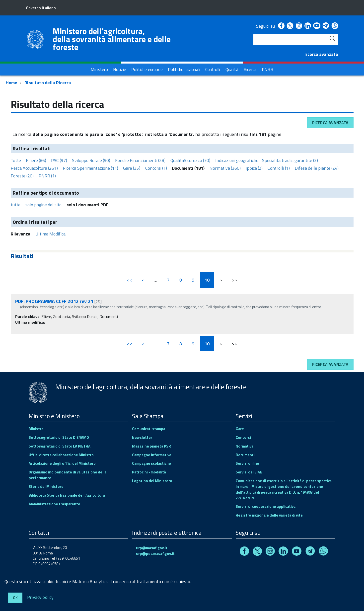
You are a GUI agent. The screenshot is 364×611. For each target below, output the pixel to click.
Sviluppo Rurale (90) (91, 160)
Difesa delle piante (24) (317, 168)
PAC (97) (59, 160)
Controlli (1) (279, 168)
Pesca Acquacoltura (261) (34, 168)
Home (12, 83)
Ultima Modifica (50, 234)
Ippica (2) (254, 168)
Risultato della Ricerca (48, 83)
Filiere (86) (36, 160)
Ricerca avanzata (330, 123)
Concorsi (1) (156, 168)
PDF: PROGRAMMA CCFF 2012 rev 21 (54, 301)
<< (129, 280)
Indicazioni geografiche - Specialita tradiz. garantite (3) (267, 160)
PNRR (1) (47, 176)
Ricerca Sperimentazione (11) (90, 168)
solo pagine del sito (43, 205)
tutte (16, 205)
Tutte (16, 160)
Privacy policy (40, 597)
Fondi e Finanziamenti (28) (140, 160)
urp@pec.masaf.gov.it (155, 554)
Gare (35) (132, 168)
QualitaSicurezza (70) (190, 160)
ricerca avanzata (321, 54)
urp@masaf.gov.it (152, 548)
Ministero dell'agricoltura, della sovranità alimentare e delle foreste (112, 39)
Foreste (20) (22, 176)
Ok (15, 598)
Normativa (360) (225, 168)
